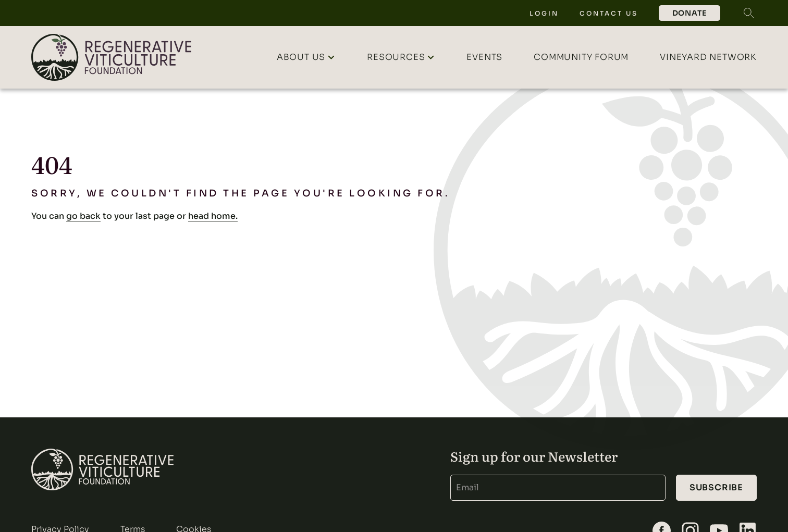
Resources (396, 57)
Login (544, 13)
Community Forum (581, 57)
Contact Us (609, 13)
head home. (213, 216)
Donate (689, 13)
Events (484, 57)
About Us (301, 57)
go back (83, 216)
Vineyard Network (708, 57)
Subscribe (716, 487)
